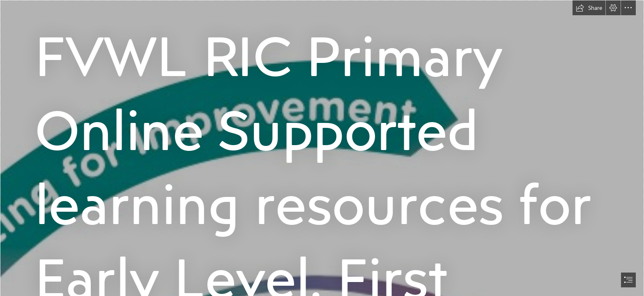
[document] (322, 148)
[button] (589, 8)
